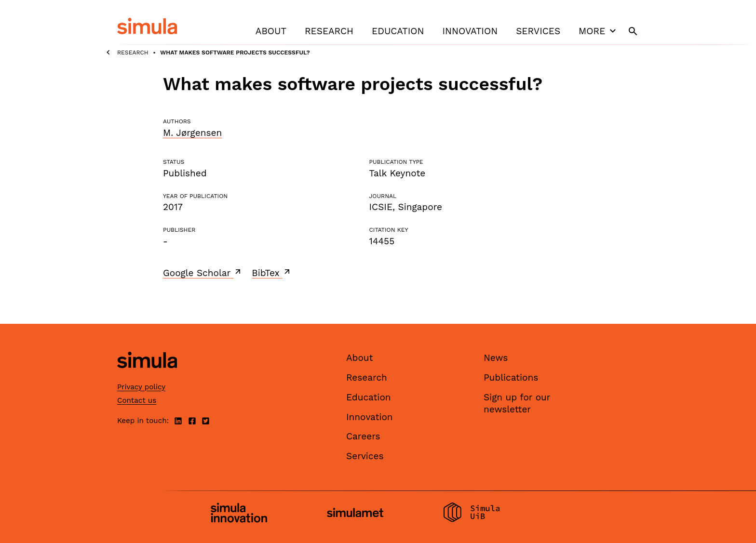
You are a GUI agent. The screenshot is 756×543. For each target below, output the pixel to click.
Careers (363, 436)
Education (398, 31)
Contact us (137, 400)
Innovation (470, 31)
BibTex (272, 273)
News (496, 358)
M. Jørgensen (192, 133)
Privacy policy (141, 387)
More (598, 31)
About (271, 31)
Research (329, 31)
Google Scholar (203, 273)
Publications (511, 377)
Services (538, 31)
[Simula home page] (147, 377)
